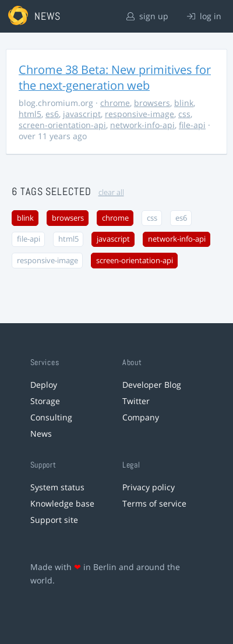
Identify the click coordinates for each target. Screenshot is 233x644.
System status (57, 487)
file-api (192, 125)
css (184, 114)
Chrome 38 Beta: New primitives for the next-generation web (115, 77)
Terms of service (154, 503)
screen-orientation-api (62, 125)
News (41, 434)
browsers (152, 103)
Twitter (136, 401)
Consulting (51, 417)
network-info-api (142, 125)
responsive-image (140, 114)
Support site (54, 520)
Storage (45, 401)
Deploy (44, 385)
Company (141, 417)
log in (204, 16)
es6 (52, 114)
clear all (111, 192)
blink (184, 103)
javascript (82, 114)
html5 (30, 114)
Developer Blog (152, 385)
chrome (115, 103)
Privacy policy (149, 487)
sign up (147, 16)
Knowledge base (62, 503)
